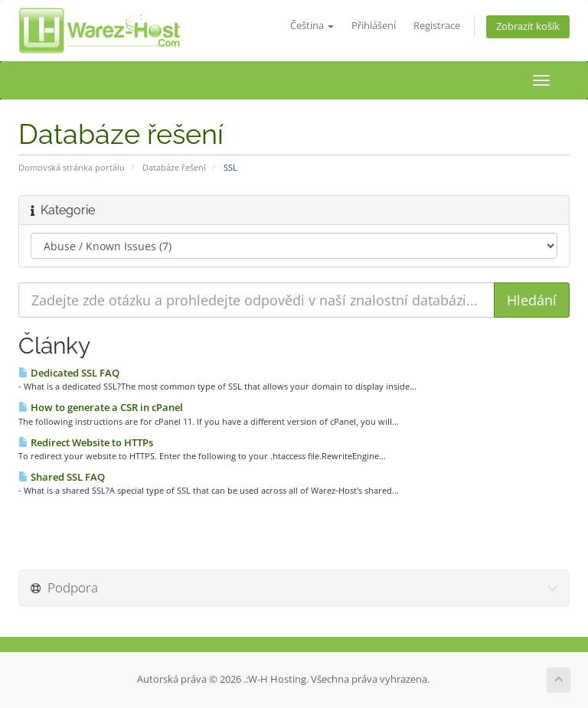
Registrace (437, 26)
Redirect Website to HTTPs (86, 442)
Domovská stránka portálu (72, 167)
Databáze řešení (174, 167)
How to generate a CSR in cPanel (101, 407)
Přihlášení (374, 26)
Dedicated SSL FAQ (69, 373)
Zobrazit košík (528, 26)
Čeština (312, 26)
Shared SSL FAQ (62, 477)
